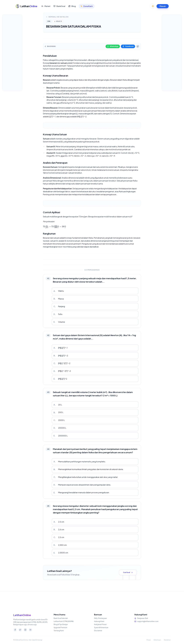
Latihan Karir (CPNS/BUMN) (64, 621)
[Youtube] (30, 630)
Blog (72, 3)
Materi (46, 3)
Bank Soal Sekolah (61, 618)
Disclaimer (98, 631)
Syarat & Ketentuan (101, 628)
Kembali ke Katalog (57, 17)
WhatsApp (113, 46)
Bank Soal (59, 3)
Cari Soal (128, 572)
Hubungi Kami (99, 621)
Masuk (163, 3)
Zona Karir (87, 3)
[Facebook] (15, 630)
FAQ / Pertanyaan (100, 618)
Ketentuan (157, 640)
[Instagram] (25, 630)
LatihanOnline (22, 615)
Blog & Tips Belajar (61, 624)
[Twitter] (20, 630)
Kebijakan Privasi (100, 624)
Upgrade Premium (60, 628)
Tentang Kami (59, 631)
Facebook (128, 46)
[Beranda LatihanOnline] (26, 3)
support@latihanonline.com (148, 621)
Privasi (149, 640)
